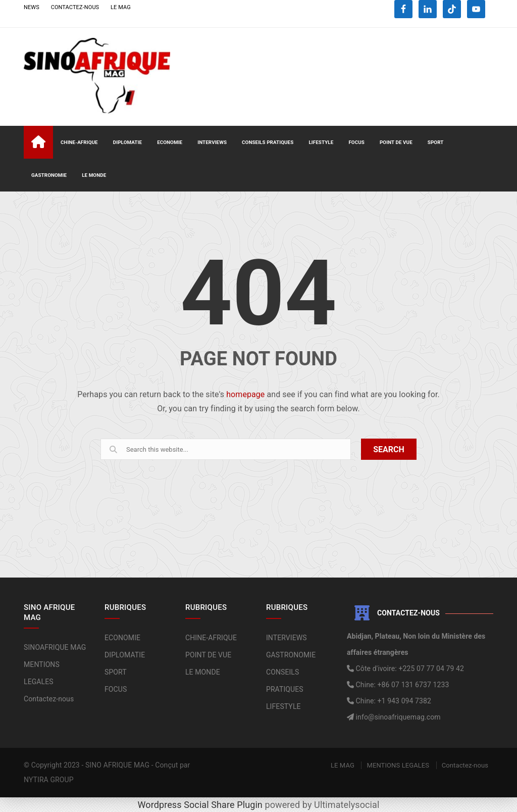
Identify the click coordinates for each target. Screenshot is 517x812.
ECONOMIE (170, 142)
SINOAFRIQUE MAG (55, 647)
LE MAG (121, 7)
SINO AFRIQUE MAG (117, 765)
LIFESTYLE (321, 142)
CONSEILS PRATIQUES (268, 142)
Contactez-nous (49, 699)
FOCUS (356, 142)
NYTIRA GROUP (49, 780)
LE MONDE (94, 175)
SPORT (436, 142)
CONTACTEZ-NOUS (75, 7)
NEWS (32, 7)
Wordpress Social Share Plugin (201, 805)
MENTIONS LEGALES (398, 765)
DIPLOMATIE (127, 142)
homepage (245, 394)
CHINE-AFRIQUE (79, 142)
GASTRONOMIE (49, 175)
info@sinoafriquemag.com (397, 717)
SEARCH (389, 449)
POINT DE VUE (396, 142)
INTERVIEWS (212, 142)
